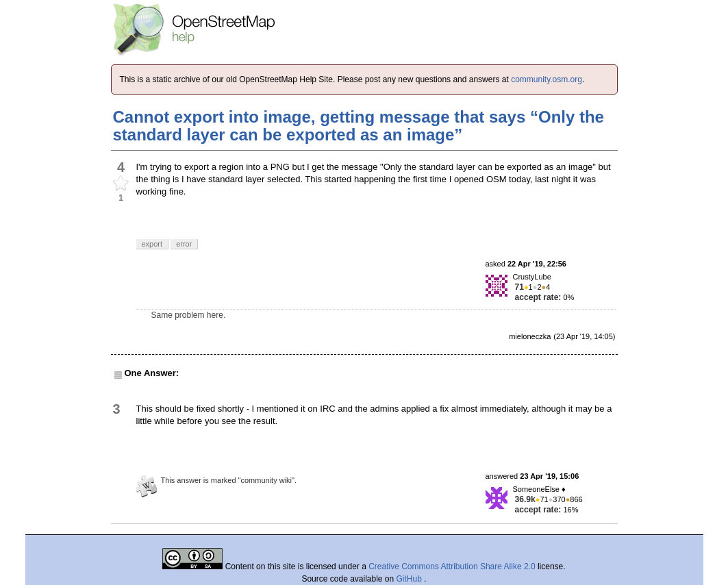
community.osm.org (547, 79)
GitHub (411, 579)
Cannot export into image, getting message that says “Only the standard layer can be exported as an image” (359, 126)
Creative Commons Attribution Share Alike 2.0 (452, 567)
